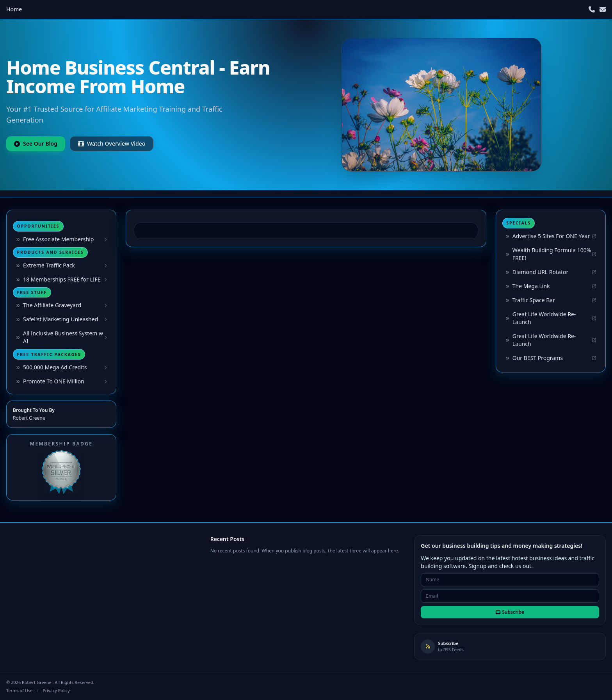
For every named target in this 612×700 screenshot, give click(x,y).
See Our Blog (36, 143)
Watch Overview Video (112, 143)
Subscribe (510, 612)
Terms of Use (19, 690)
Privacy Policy (56, 690)
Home (14, 9)
